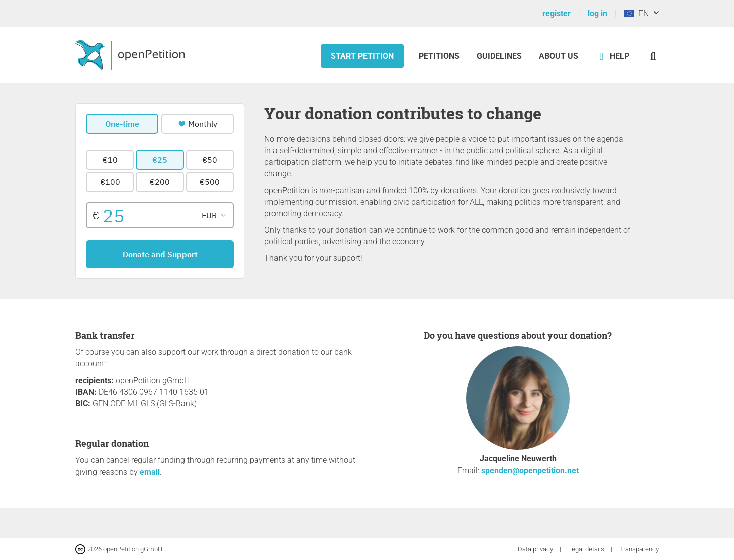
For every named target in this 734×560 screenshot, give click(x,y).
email (150, 472)
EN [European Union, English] (636, 13)
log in (598, 13)
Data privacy (536, 549)
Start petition (362, 56)
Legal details (587, 549)
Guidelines (499, 56)
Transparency (639, 549)
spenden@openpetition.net (530, 470)
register (557, 13)
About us (559, 56)
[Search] (653, 56)
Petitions (440, 56)
